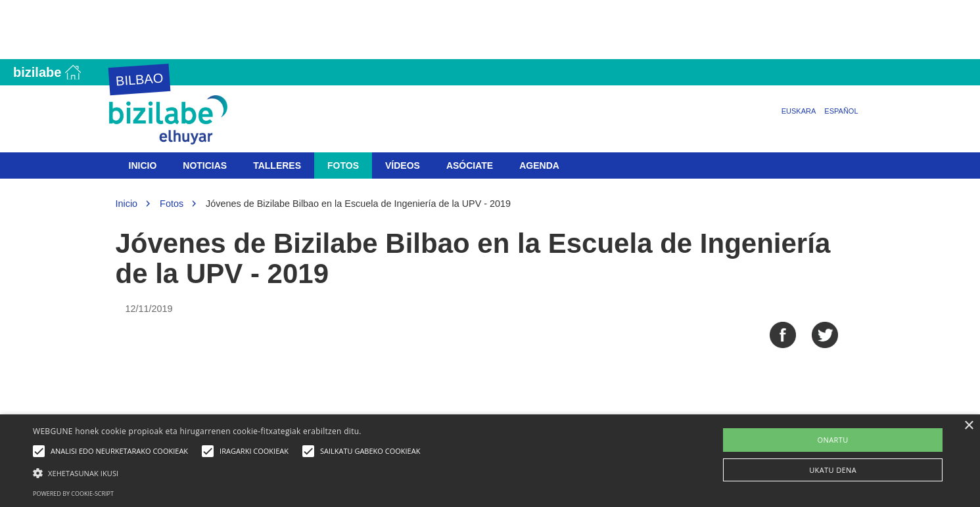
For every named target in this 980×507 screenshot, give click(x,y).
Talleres (277, 165)
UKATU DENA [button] (833, 470)
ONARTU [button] (833, 440)
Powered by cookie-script (73, 494)
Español (841, 111)
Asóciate (470, 165)
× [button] (968, 426)
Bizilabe (37, 72)
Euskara (799, 111)
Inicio (143, 165)
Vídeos (403, 165)
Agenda (539, 165)
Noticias (205, 165)
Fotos (343, 165)
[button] (230, 473)
